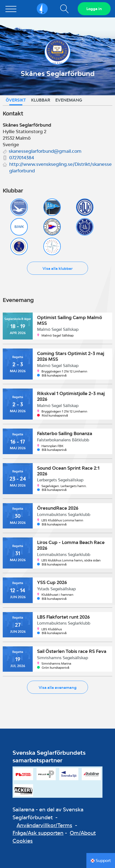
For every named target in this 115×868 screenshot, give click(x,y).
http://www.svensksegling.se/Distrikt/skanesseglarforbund (60, 167)
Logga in (94, 9)
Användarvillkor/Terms (44, 825)
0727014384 (22, 158)
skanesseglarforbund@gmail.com (45, 151)
